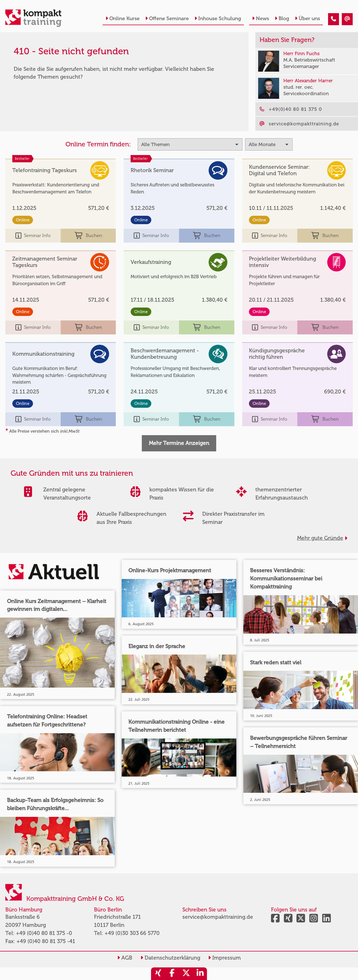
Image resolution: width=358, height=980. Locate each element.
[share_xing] (158, 974)
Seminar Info (33, 236)
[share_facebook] (172, 974)
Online (23, 220)
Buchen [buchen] (88, 236)
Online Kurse (123, 18)
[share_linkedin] (200, 974)
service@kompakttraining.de (218, 917)
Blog (282, 18)
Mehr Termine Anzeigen (179, 443)
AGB (125, 958)
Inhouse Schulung (218, 18)
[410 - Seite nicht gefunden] (334, 19)
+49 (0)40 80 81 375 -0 (44, 933)
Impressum (224, 958)
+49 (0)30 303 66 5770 (132, 933)
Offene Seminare (167, 18)
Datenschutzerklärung (170, 958)
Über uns (307, 18)
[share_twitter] (186, 974)
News (261, 18)
